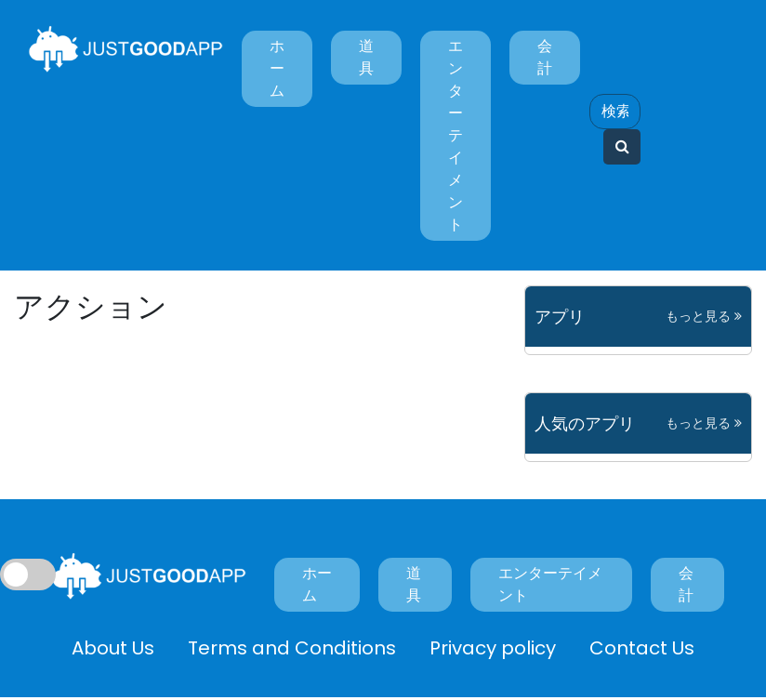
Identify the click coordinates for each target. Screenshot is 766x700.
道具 (366, 57)
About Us (113, 648)
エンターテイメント (456, 135)
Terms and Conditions (292, 648)
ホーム (277, 68)
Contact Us (642, 648)
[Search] (615, 112)
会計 (545, 57)
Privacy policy (493, 648)
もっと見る (704, 316)
